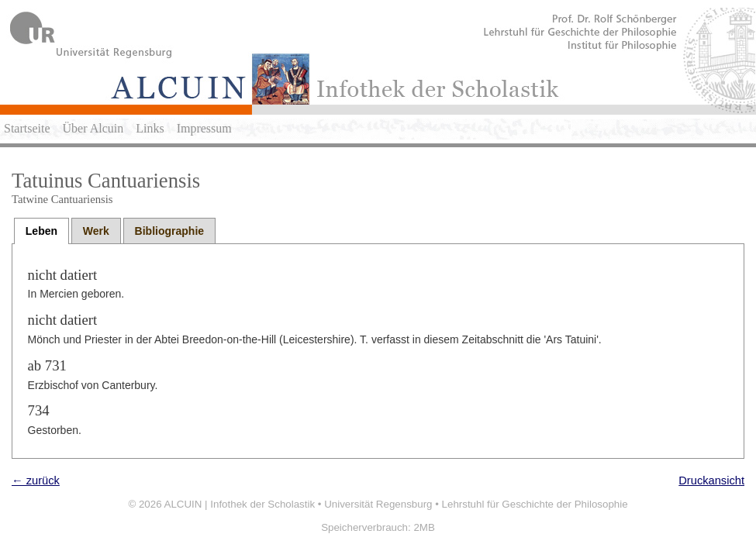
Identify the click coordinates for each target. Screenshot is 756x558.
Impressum (204, 128)
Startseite (27, 128)
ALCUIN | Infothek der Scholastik (240, 504)
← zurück (36, 480)
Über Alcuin (93, 128)
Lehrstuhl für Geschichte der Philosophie (535, 504)
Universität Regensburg (378, 504)
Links (150, 128)
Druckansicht (711, 480)
